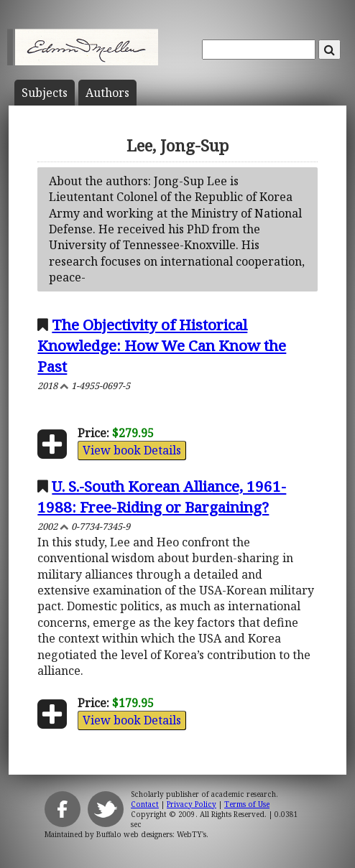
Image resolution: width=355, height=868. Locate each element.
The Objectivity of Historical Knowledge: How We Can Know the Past (162, 345)
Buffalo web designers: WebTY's (151, 834)
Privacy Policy (192, 804)
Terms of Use (247, 804)
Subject (45, 93)
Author (107, 93)
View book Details (132, 450)
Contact (145, 804)
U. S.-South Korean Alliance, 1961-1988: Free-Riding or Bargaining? (162, 496)
